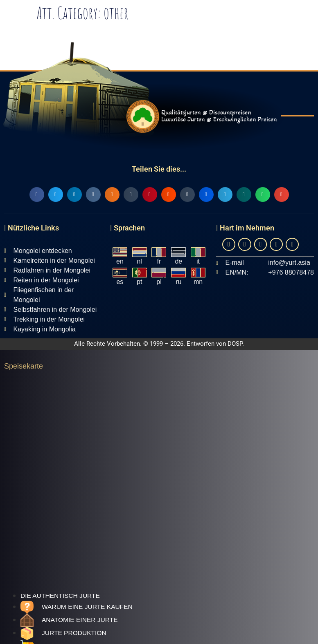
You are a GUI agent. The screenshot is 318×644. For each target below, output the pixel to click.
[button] (37, 195)
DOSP (235, 344)
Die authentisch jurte (60, 596)
